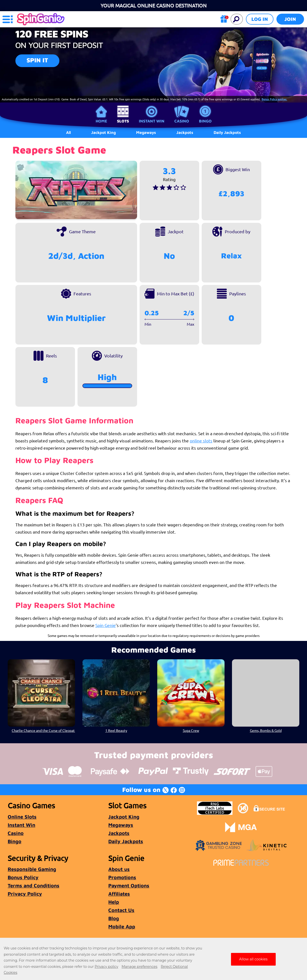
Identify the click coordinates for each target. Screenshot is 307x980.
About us (119, 869)
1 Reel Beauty (116, 730)
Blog (114, 918)
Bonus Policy (23, 877)
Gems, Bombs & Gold (266, 730)
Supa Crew (191, 730)
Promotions (122, 877)
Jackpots (119, 833)
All (68, 132)
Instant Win (152, 121)
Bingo (205, 121)
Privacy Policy (25, 894)
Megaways (121, 825)
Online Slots (22, 817)
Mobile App (122, 926)
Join (290, 19)
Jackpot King (124, 817)
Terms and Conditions (34, 885)
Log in (260, 19)
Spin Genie (106, 625)
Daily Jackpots (227, 132)
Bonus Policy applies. (274, 99)
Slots (123, 121)
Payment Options (129, 885)
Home (101, 121)
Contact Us (121, 910)
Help (114, 902)
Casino (182, 121)
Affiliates (119, 894)
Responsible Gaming (32, 869)
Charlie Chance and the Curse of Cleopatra (43, 730)
